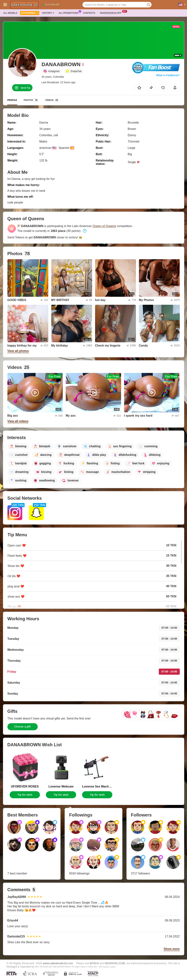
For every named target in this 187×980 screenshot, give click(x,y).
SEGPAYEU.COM (115, 963)
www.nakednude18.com (58, 963)
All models (10, 13)
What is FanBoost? (168, 75)
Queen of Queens (104, 226)
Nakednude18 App (112, 13)
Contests (89, 13)
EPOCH (94, 963)
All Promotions (69, 13)
